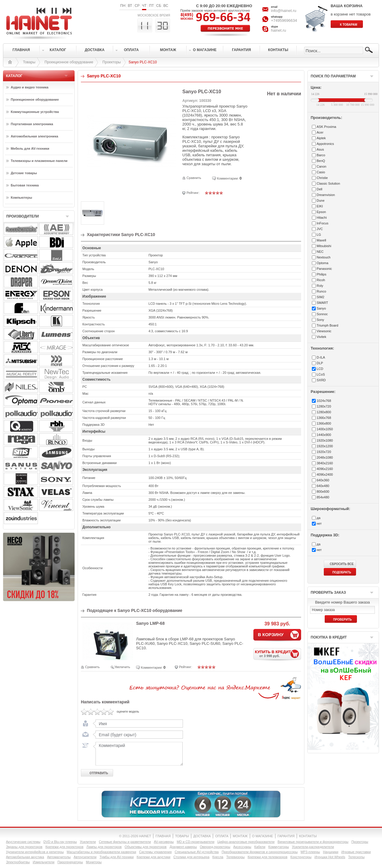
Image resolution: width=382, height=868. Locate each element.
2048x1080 (325, 457)
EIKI (320, 206)
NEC (320, 252)
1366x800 (324, 423)
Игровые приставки (356, 852)
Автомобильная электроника (34, 136)
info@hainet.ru (284, 11)
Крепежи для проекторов (64, 847)
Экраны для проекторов (24, 847)
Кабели (260, 847)
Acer (320, 132)
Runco (321, 291)
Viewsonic (324, 331)
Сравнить (194, 178)
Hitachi (322, 218)
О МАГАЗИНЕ (263, 836)
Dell (319, 189)
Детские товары (24, 173)
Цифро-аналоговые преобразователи (246, 842)
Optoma (322, 263)
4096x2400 (325, 474)
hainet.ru (279, 30)
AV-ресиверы (164, 842)
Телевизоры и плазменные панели (39, 161)
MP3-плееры (310, 852)
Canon (321, 166)
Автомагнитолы (59, 857)
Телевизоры (235, 857)
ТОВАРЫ (182, 836)
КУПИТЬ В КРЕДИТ (278, 654)
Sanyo (321, 308)
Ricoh (321, 280)
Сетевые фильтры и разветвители (125, 842)
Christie (322, 178)
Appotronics (325, 144)
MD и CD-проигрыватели (195, 842)
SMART (322, 303)
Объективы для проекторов (146, 847)
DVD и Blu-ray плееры (60, 842)
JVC (320, 229)
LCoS (321, 374)
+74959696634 (284, 20)
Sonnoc (322, 314)
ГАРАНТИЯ (286, 836)
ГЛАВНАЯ (163, 836)
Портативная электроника (32, 124)
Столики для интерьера (191, 857)
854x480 (323, 497)
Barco (321, 155)
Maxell (321, 240)
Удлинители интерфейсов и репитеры (35, 852)
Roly (320, 286)
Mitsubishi (324, 246)
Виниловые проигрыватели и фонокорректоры (313, 842)
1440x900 (324, 435)
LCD (320, 369)
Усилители (88, 842)
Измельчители (44, 862)
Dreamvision (326, 195)
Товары (29, 62)
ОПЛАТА (222, 836)
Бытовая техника (25, 185)
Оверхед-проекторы (215, 847)
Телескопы (356, 857)
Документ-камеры (183, 847)
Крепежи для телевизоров (268, 857)
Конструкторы (301, 857)
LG (319, 235)
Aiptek (321, 138)
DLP (320, 363)
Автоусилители (85, 857)
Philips (321, 274)
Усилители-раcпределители (313, 847)
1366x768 (324, 418)
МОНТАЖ (240, 836)
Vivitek (321, 337)
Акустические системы (23, 842)
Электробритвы (18, 862)
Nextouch (324, 257)
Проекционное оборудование (69, 62)
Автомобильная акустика (25, 857)
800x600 (323, 492)
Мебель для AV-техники (30, 149)
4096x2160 (325, 469)
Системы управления (155, 852)
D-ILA (321, 357)
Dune (321, 200)
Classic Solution (328, 183)
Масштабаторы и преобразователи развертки (102, 852)
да (319, 518)
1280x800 (324, 412)
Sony (320, 320)
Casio (321, 172)
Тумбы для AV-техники (116, 857)
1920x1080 (325, 440)
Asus (320, 149)
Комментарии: (228, 178)
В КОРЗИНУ (271, 634)
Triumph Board (327, 325)
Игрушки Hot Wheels (330, 857)
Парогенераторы (70, 862)
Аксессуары (242, 847)
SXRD (321, 380)
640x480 (323, 486)
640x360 (323, 480)
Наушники (331, 852)
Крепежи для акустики (154, 857)
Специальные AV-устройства (197, 852)
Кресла (218, 857)
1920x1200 (325, 446)
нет (319, 523)
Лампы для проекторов (104, 847)
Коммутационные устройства (35, 112)
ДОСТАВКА (202, 836)
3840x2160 (325, 463)
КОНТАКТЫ (308, 836)
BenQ (321, 161)
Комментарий (138, 754)
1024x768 (324, 401)
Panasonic (324, 269)
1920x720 (324, 452)
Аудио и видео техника (30, 87)
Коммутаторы (279, 847)
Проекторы (111, 62)
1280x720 (324, 406)
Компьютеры (21, 198)
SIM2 (321, 297)
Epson (321, 212)
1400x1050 (325, 429)
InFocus (322, 223)
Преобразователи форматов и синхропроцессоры (260, 852)
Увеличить (122, 667)
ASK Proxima (326, 127)
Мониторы (94, 862)
